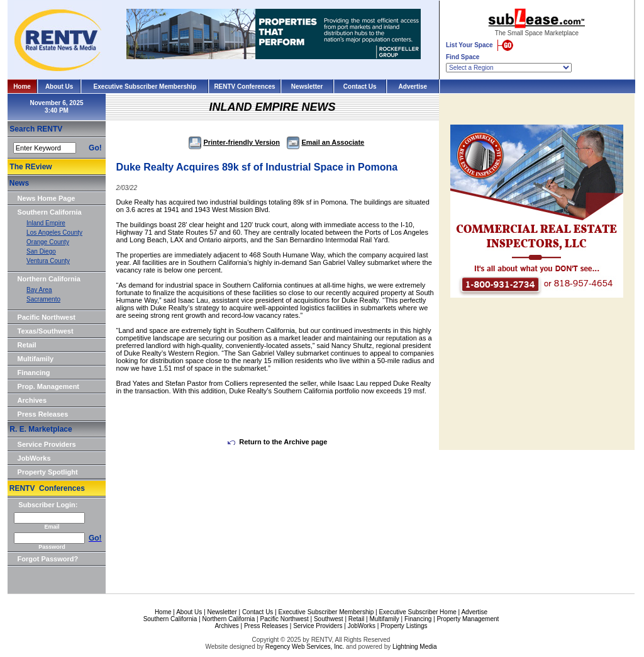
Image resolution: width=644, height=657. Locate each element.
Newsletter (307, 87)
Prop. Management (48, 386)
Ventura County (48, 261)
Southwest (329, 619)
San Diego (41, 251)
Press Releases (43, 414)
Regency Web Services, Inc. (305, 647)
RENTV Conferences (244, 87)
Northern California (49, 279)
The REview (31, 167)
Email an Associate (325, 142)
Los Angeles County (54, 233)
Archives (32, 400)
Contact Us (360, 87)
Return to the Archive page (277, 442)
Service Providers (47, 444)
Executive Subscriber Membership (145, 87)
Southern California (50, 212)
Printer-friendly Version (234, 142)
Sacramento (43, 299)
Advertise (413, 87)
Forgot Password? (48, 559)
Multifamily (36, 359)
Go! (95, 148)
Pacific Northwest (47, 317)
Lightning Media (415, 647)
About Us (59, 87)
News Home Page (47, 198)
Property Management (468, 619)
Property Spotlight (48, 472)
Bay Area (39, 290)
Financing (34, 373)
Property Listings (404, 626)
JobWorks (34, 458)
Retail (27, 345)
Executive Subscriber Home (417, 612)
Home (22, 87)
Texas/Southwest (46, 331)
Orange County (48, 242)
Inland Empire (46, 223)
